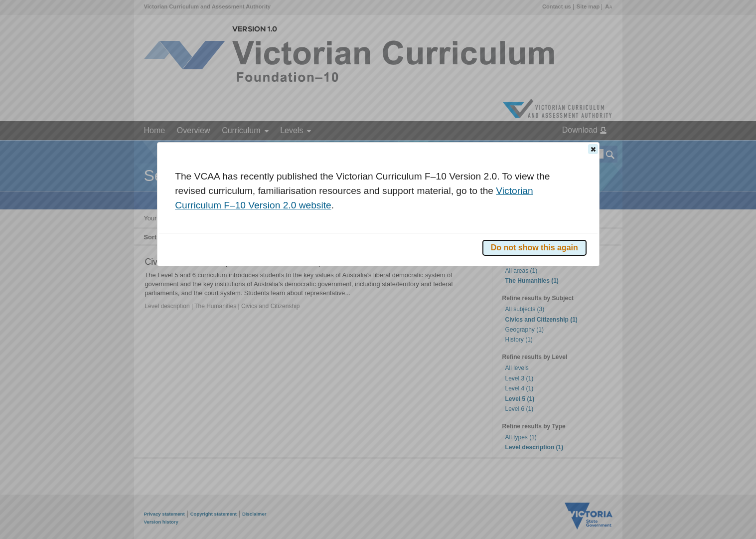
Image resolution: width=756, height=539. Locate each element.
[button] (593, 149)
